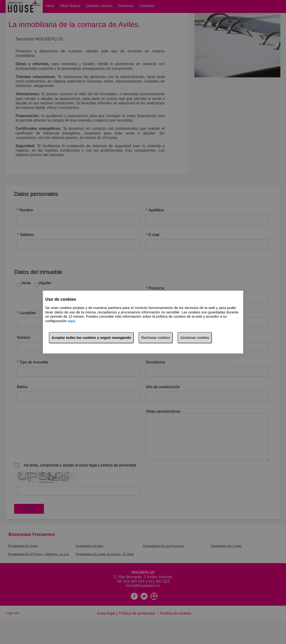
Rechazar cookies (156, 338)
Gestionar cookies (195, 338)
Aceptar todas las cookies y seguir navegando (91, 338)
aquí (71, 321)
